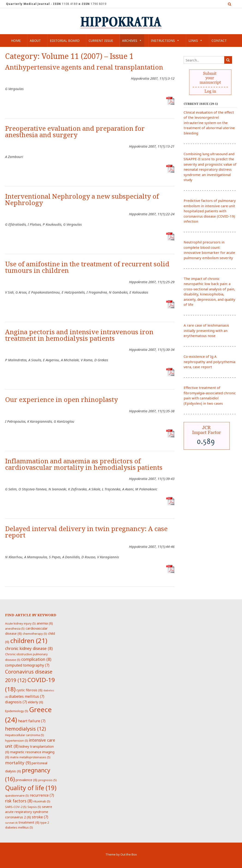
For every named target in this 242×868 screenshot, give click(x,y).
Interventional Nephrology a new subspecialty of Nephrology (82, 200)
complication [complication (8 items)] (36, 659)
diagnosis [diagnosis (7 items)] (16, 702)
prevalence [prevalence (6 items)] (27, 780)
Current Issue (101, 41)
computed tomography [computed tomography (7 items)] (27, 665)
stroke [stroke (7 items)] (40, 817)
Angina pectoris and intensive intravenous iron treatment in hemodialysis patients (79, 335)
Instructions (165, 41)
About (35, 41)
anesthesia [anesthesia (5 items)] (15, 628)
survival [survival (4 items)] (11, 823)
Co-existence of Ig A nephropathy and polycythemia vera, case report (209, 362)
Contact (219, 41)
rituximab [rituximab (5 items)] (42, 801)
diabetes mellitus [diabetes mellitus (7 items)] (27, 696)
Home (16, 41)
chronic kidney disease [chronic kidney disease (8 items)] (29, 648)
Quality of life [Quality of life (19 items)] (31, 788)
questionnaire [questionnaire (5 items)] (17, 795)
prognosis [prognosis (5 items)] (48, 780)
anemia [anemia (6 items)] (45, 623)
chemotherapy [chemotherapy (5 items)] (35, 634)
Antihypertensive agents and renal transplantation (84, 67)
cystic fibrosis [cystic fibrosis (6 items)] (29, 690)
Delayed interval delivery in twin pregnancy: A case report (86, 532)
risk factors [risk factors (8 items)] (19, 801)
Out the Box (129, 854)
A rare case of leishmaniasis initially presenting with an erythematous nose (206, 330)
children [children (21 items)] (29, 640)
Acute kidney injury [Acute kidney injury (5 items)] (20, 623)
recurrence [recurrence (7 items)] (42, 795)
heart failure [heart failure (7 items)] (32, 721)
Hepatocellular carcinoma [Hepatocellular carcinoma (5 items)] (25, 735)
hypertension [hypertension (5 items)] (17, 741)
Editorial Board (65, 41)
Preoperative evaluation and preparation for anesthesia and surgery (75, 132)
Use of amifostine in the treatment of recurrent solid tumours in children (87, 267)
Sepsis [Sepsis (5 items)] (34, 807)
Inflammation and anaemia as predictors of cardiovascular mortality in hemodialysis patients (84, 464)
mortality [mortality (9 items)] (18, 763)
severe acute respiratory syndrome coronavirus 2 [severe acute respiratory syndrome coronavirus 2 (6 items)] (29, 812)
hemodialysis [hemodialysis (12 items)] (25, 729)
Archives (132, 41)
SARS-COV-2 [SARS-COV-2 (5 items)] (16, 807)
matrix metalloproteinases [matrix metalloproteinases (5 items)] (30, 757)
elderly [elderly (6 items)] (36, 702)
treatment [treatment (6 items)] (29, 822)
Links (196, 41)
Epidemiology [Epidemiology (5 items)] (17, 711)
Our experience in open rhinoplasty (61, 400)
